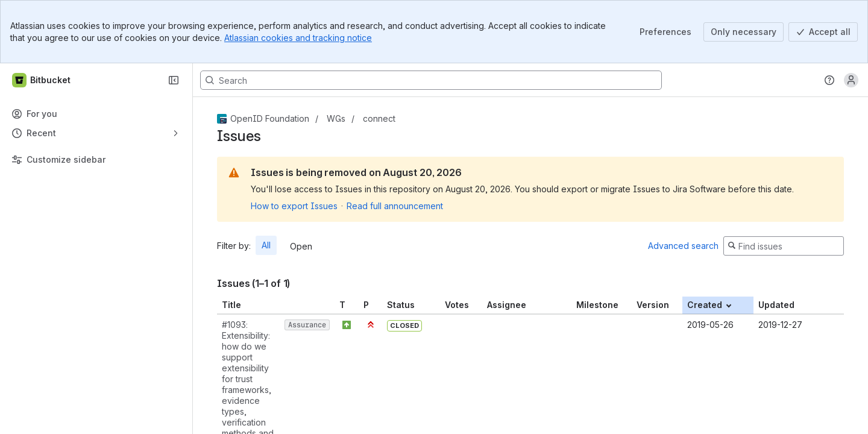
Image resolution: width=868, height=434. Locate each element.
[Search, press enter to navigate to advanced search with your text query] (431, 80)
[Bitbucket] (42, 80)
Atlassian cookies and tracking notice (298, 38)
